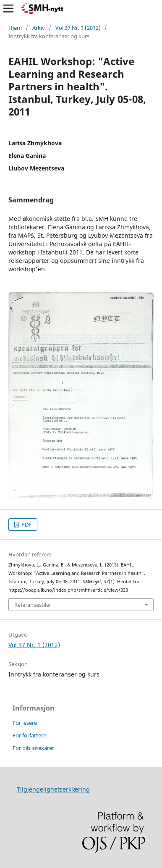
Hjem (15, 28)
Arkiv (39, 28)
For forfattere (29, 735)
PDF (26, 524)
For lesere (25, 723)
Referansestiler (33, 605)
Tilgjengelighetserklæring (53, 789)
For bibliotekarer (33, 748)
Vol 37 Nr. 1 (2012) (78, 28)
